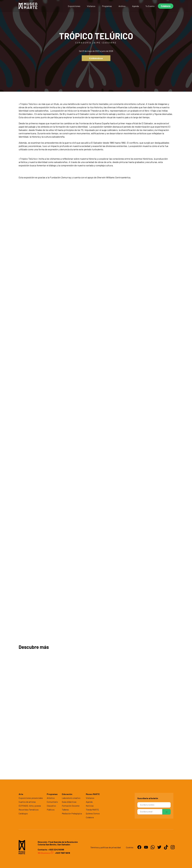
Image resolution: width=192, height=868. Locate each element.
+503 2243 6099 (56, 849)
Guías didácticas (69, 802)
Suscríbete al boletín (148, 798)
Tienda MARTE (92, 810)
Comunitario (52, 802)
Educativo (51, 806)
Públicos (51, 810)
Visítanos (91, 6)
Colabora (166, 6)
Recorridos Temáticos (29, 810)
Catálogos (23, 813)
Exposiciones (74, 6)
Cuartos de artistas (27, 802)
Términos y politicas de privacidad (106, 847)
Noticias (90, 806)
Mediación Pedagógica (72, 813)
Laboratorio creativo (71, 798)
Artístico (51, 798)
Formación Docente (71, 806)
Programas (107, 6)
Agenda (135, 6)
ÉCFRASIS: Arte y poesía (30, 806)
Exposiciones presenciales (31, 798)
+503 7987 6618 (62, 853)
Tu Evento (150, 6)
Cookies (130, 847)
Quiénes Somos (93, 813)
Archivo (122, 6)
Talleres (65, 810)
